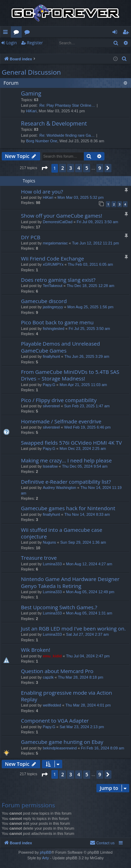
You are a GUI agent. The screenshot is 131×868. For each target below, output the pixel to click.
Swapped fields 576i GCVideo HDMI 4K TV (71, 443)
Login (12, 43)
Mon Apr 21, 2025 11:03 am (83, 385)
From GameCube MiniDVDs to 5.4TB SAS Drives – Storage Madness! (70, 375)
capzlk (48, 677)
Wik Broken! (36, 650)
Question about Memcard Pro (57, 671)
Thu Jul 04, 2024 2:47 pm (88, 656)
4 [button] (79, 168)
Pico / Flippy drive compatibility (59, 400)
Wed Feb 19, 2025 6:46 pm (88, 427)
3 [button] (71, 168)
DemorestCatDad (57, 222)
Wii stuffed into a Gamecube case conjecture (62, 533)
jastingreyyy (53, 307)
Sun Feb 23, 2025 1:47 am (87, 406)
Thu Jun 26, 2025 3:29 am (87, 356)
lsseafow (50, 466)
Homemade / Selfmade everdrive (61, 421)
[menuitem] (124, 59)
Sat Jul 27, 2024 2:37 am (87, 634)
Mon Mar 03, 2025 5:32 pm (81, 197)
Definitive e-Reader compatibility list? (66, 482)
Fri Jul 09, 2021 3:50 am (98, 222)
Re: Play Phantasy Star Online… (67, 105)
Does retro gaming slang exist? (58, 280)
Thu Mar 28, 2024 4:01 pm (88, 705)
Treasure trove (39, 558)
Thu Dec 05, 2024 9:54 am (85, 466)
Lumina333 (52, 564)
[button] (44, 168)
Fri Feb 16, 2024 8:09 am (103, 748)
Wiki (28, 33)
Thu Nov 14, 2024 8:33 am (87, 514)
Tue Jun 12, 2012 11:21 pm (95, 243)
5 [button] (87, 168)
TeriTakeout (52, 286)
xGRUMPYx (53, 264)
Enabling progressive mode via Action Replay (67, 696)
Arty (46, 858)
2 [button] (63, 168)
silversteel (51, 406)
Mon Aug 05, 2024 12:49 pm (90, 592)
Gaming (31, 93)
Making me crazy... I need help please (66, 460)
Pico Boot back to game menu (57, 322)
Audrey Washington (59, 488)
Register (35, 43)
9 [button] (100, 168)
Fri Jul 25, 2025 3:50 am (89, 329)
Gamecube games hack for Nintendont (68, 508)
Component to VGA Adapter (55, 720)
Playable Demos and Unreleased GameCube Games (60, 347)
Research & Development (54, 123)
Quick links (7, 33)
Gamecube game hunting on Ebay (62, 742)
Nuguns (49, 542)
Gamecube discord (44, 301)
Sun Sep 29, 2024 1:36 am (83, 542)
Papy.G (49, 385)
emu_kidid (52, 656)
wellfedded (52, 705)
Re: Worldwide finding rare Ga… (67, 135)
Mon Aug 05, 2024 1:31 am (89, 613)
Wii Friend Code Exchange (52, 258)
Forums (18, 33)
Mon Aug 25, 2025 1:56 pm (90, 307)
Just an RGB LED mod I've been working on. (73, 628)
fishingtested (53, 329)
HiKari (31, 111)
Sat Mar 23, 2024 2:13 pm (82, 727)
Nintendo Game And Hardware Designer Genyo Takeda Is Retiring (70, 582)
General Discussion (31, 72)
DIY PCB (31, 237)
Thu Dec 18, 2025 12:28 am (90, 286)
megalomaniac (55, 243)
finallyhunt (51, 356)
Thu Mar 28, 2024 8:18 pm (81, 677)
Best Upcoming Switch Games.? (59, 607)
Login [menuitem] (116, 33)
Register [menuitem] (127, 33)
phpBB (46, 852)
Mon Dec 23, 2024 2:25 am (83, 448)
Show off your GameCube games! (61, 216)
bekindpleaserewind (60, 748)
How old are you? (42, 191)
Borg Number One (42, 141)
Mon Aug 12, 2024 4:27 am (89, 564)
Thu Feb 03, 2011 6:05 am (90, 264)
